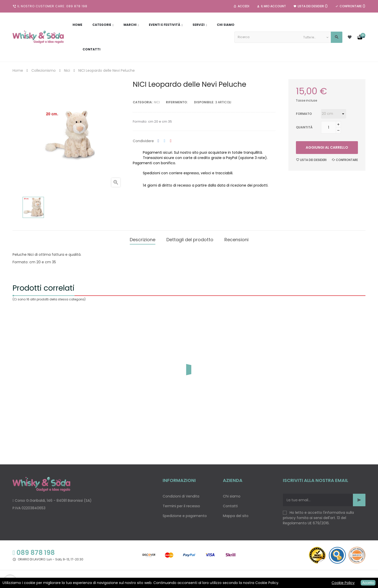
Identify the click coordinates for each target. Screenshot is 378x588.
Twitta (165, 141)
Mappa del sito (236, 514)
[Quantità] (329, 127)
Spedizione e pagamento (185, 514)
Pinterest (171, 141)
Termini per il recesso (181, 504)
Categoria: (143, 102)
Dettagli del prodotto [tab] (190, 239)
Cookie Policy (343, 583)
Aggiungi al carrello (327, 147)
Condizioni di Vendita (181, 494)
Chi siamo (232, 494)
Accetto (368, 583)
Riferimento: (177, 102)
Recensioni (236, 239)
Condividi (158, 141)
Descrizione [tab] (143, 239)
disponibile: (204, 102)
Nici (157, 102)
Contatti (230, 504)
